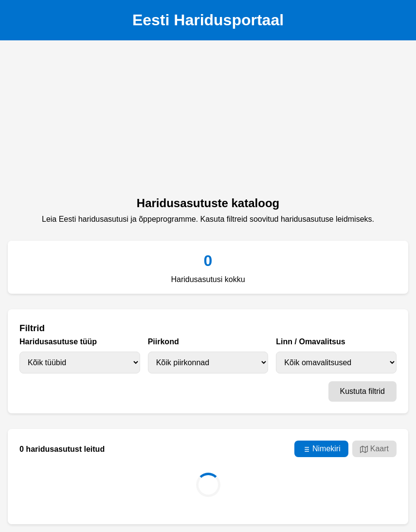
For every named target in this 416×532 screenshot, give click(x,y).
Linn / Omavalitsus (310, 342)
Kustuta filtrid (362, 391)
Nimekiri (321, 449)
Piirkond (163, 342)
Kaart (374, 449)
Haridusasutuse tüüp (58, 342)
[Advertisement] (208, 121)
